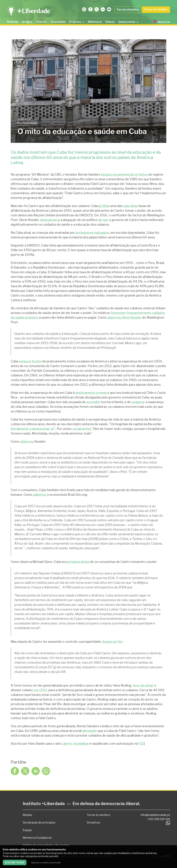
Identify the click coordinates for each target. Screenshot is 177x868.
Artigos (27, 22)
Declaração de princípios (39, 823)
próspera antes (78, 562)
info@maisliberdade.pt (155, 815)
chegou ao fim (112, 642)
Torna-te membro (156, 9)
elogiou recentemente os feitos (124, 174)
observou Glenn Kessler (124, 317)
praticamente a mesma (92, 393)
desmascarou (50, 220)
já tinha (104, 206)
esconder (93, 402)
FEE (141, 744)
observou (27, 442)
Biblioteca (95, 22)
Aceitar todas (15, 862)
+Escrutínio (58, 22)
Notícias (13, 22)
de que (103, 220)
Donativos (94, 823)
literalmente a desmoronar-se (32, 429)
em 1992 (41, 690)
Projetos (77, 22)
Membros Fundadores (37, 838)
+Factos (41, 22)
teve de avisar (143, 685)
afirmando (90, 731)
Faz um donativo (128, 10)
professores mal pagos (92, 233)
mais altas (130, 206)
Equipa (27, 830)
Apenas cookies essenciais (46, 862)
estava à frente (30, 361)
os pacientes (82, 429)
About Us (161, 22)
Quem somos (128, 22)
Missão (27, 815)
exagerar (138, 402)
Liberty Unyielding (75, 744)
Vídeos (110, 22)
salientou (40, 495)
